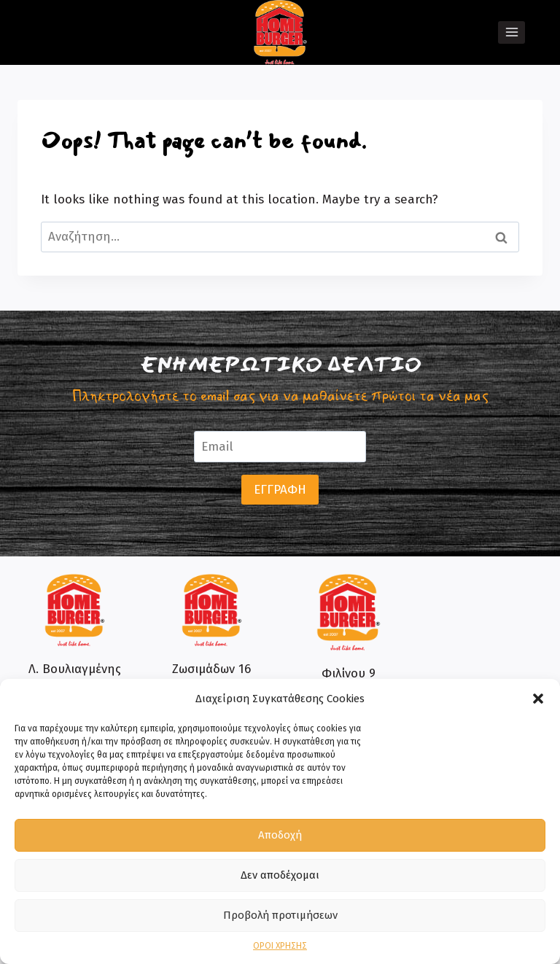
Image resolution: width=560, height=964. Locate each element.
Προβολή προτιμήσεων (280, 915)
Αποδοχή (280, 835)
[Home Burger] (280, 32)
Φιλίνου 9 (349, 673)
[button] (538, 699)
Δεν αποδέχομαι (280, 875)
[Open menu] (512, 32)
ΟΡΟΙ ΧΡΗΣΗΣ (280, 946)
